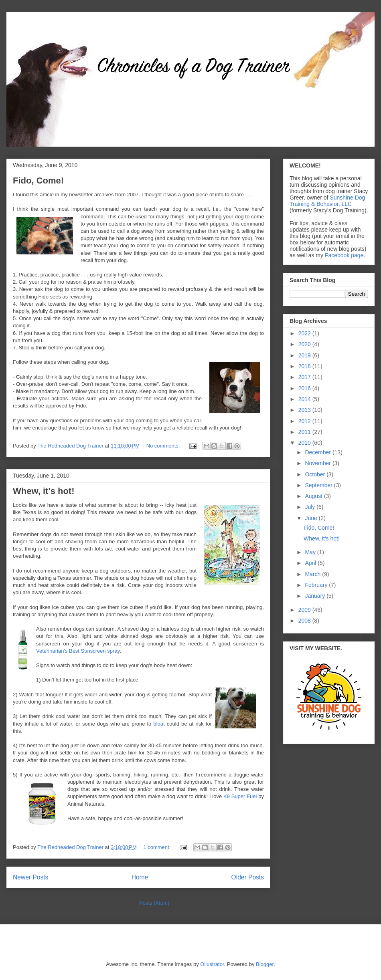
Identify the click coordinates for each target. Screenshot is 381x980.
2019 (305, 355)
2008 (305, 621)
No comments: (164, 446)
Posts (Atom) (154, 903)
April (311, 563)
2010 (305, 443)
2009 (305, 610)
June (312, 518)
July (311, 507)
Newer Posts (30, 877)
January (316, 596)
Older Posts (248, 877)
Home (140, 877)
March (313, 574)
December (318, 452)
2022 (305, 333)
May (311, 552)
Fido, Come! (38, 180)
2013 (305, 410)
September (319, 485)
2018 (305, 366)
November (318, 463)
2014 (305, 399)
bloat (159, 724)
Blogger (265, 964)
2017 (305, 377)
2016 (305, 388)
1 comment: (158, 847)
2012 (305, 421)
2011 (305, 432)
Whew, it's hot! (44, 491)
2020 (305, 344)
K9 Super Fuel (240, 796)
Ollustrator (212, 964)
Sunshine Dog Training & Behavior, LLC (327, 201)
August (314, 496)
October (316, 474)
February (317, 585)
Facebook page (344, 255)
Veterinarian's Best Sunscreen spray (78, 651)
